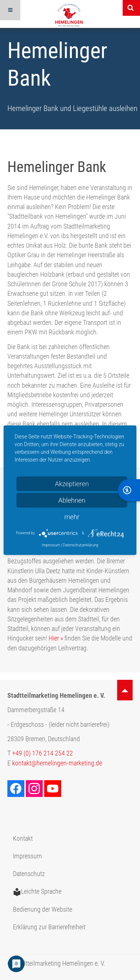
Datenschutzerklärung (81, 545)
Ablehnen (72, 500)
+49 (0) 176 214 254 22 (43, 753)
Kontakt (23, 839)
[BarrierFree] (129, 490)
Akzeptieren (72, 483)
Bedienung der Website (43, 909)
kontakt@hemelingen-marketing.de (57, 763)
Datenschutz (29, 874)
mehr (72, 516)
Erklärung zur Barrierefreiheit (49, 927)
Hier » (56, 638)
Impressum (27, 856)
